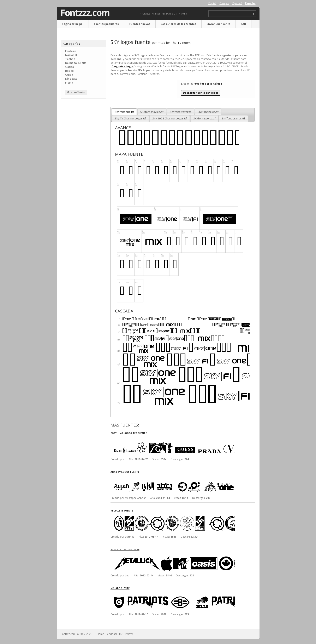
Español (250, 3)
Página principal (73, 24)
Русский (237, 3)
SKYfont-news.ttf (208, 112)
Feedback (112, 634)
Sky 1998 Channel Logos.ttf (170, 118)
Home (100, 634)
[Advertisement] (84, 168)
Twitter (129, 634)
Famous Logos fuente (125, 549)
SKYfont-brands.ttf (233, 118)
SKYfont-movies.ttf (152, 112)
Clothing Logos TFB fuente (129, 433)
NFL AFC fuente (120, 588)
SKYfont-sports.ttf (204, 118)
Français (224, 3)
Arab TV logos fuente (125, 472)
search (253, 14)
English (212, 3)
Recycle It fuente (122, 511)
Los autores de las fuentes (178, 24)
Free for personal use (208, 84)
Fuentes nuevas (140, 24)
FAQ (243, 24)
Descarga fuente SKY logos (201, 93)
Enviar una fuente (219, 24)
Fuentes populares (106, 24)
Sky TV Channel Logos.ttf (130, 118)
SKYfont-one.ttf (124, 112)
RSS (121, 634)
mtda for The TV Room (174, 43)
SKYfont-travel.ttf (181, 112)
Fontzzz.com (85, 13)
